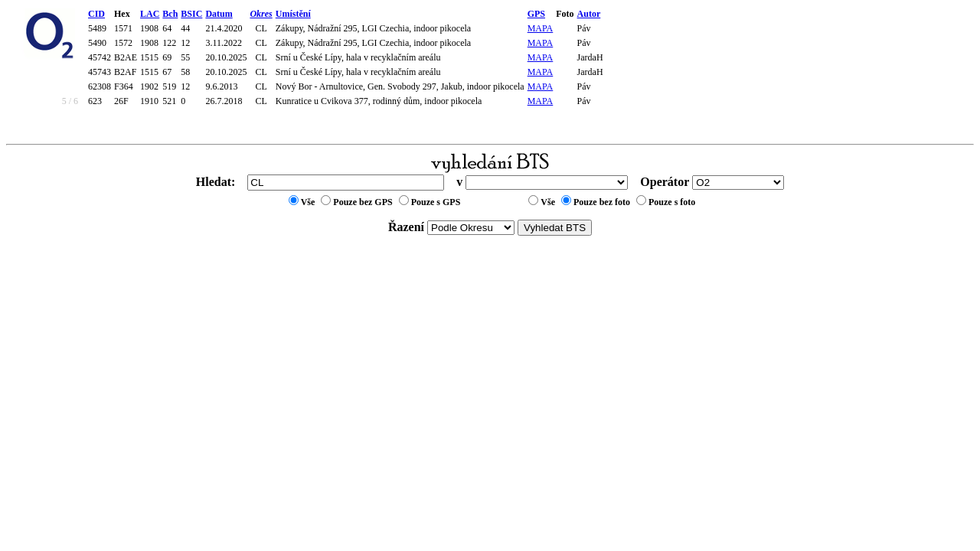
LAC (150, 14)
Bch (170, 14)
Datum (219, 14)
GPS (536, 14)
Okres (261, 14)
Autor (589, 14)
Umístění (293, 14)
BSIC (191, 14)
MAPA (541, 28)
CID (96, 14)
